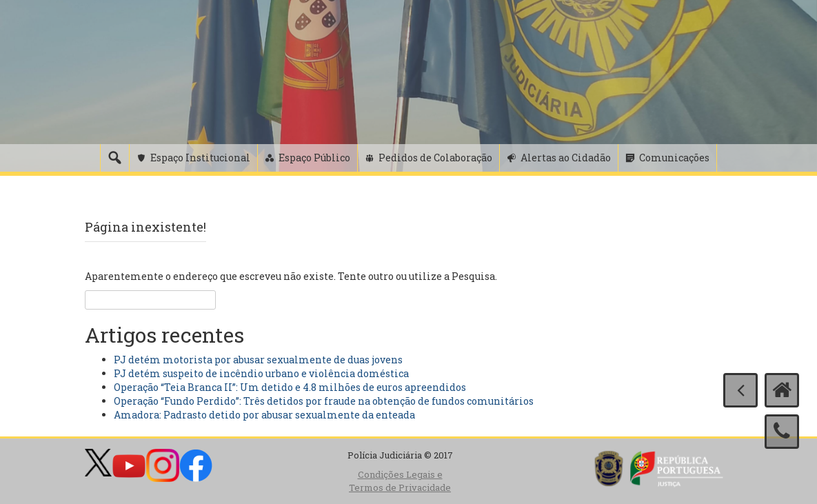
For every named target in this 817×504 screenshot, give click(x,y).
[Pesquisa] (114, 158)
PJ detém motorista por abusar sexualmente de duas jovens (258, 360)
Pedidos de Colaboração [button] (435, 158)
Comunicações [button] (674, 158)
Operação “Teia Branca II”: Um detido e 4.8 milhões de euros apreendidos (290, 387)
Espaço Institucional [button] (200, 158)
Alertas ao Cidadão (566, 158)
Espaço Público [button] (314, 158)
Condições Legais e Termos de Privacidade (400, 481)
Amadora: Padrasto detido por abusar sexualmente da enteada (264, 415)
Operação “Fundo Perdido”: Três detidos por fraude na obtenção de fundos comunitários (324, 401)
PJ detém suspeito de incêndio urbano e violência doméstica (261, 373)
